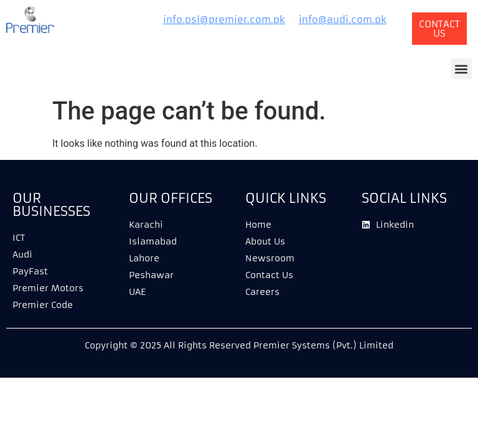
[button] (462, 69)
